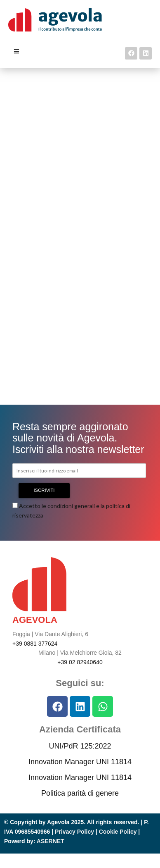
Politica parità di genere (80, 793)
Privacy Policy (74, 832)
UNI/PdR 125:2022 (80, 746)
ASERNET (51, 841)
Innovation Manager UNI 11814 (80, 762)
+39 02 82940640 (80, 662)
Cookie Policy (118, 832)
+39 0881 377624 (35, 644)
